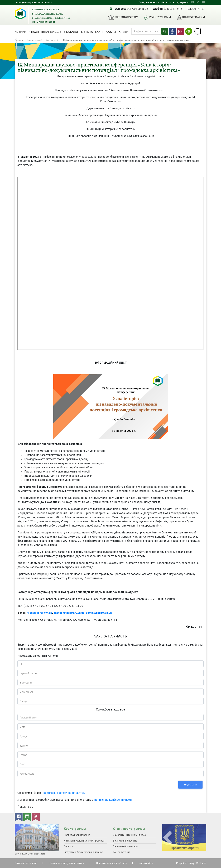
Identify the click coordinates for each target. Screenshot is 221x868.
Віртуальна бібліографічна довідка (84, 852)
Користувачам (156, 17)
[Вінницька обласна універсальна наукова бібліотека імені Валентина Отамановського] (20, 14)
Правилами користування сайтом (63, 793)
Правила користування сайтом (67, 863)
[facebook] (193, 2)
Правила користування (77, 835)
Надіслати (190, 785)
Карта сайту (146, 863)
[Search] (146, 31)
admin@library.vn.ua (99, 613)
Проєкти (109, 32)
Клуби (123, 32)
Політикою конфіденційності (113, 800)
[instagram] (198, 2)
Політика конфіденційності (112, 863)
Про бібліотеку (122, 17)
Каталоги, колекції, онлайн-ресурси (84, 841)
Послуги (68, 846)
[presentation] (167, 838)
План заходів (51, 32)
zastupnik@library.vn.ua (69, 613)
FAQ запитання (122, 852)
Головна (19, 40)
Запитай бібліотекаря (125, 846)
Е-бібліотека (91, 32)
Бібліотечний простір (125, 841)
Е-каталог (71, 32)
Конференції (52, 40)
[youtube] (203, 2)
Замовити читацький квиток (129, 835)
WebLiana (201, 863)
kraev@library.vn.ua (39, 613)
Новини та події (27, 32)
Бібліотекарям (190, 17)
